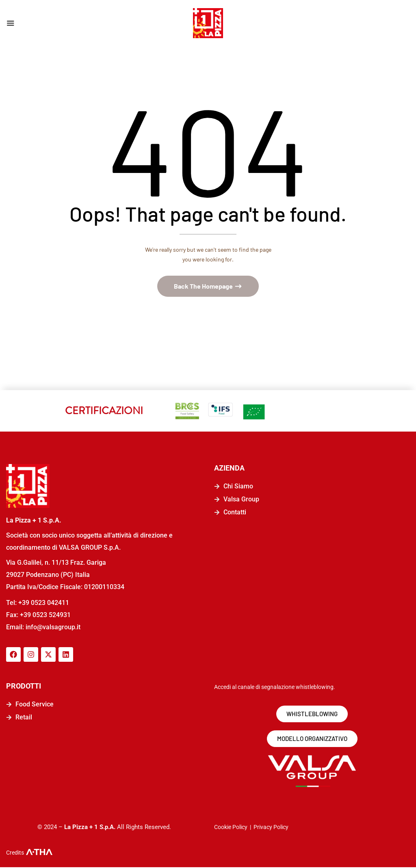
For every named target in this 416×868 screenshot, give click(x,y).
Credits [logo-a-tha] (15, 853)
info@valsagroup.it (52, 627)
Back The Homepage (204, 287)
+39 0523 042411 (44, 603)
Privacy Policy (271, 828)
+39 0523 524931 (45, 615)
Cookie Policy (231, 828)
